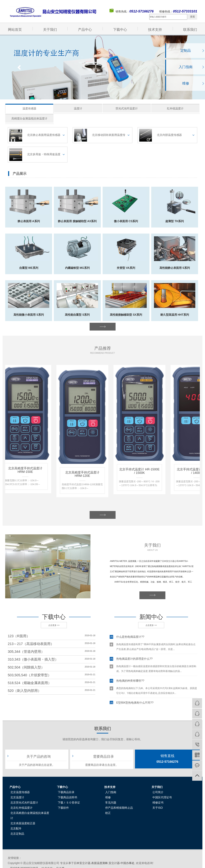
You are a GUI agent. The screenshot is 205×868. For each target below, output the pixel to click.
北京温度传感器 (20, 792)
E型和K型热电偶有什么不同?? (135, 703)
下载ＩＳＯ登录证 (69, 803)
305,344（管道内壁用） (26, 652)
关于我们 (50, 30)
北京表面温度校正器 (23, 823)
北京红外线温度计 (21, 808)
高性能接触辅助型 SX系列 (126, 315)
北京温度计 (17, 797)
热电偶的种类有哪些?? (130, 681)
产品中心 (85, 30)
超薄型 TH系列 (175, 221)
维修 (186, 83)
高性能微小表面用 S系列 (29, 315)
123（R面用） (19, 636)
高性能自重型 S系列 (77, 315)
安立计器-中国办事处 (122, 863)
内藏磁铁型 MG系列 (77, 268)
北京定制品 (17, 834)
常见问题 (111, 803)
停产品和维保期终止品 (119, 808)
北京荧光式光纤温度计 (24, 803)
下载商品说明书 (67, 797)
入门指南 (186, 67)
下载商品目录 (66, 792)
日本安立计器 (82, 863)
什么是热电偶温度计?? (130, 637)
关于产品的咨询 (39, 756)
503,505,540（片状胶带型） (29, 675)
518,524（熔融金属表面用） (30, 683)
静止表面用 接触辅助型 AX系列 (77, 221)
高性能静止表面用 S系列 (175, 268)
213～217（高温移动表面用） (31, 644)
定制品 (186, 50)
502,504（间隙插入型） (26, 667)
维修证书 (158, 803)
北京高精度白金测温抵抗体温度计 (30, 816)
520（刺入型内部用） (24, 691)
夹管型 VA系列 (126, 268)
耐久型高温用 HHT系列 (175, 315)
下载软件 (63, 808)
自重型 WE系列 (29, 268)
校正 (108, 813)
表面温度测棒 (99, 863)
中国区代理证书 (162, 797)
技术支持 (155, 30)
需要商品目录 (103, 756)
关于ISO (158, 808)
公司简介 (158, 792)
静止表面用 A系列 (29, 221)
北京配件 (16, 828)
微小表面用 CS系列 (126, 221)
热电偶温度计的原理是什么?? (134, 659)
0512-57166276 (167, 759)
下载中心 (120, 30)
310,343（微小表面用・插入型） (33, 659)
